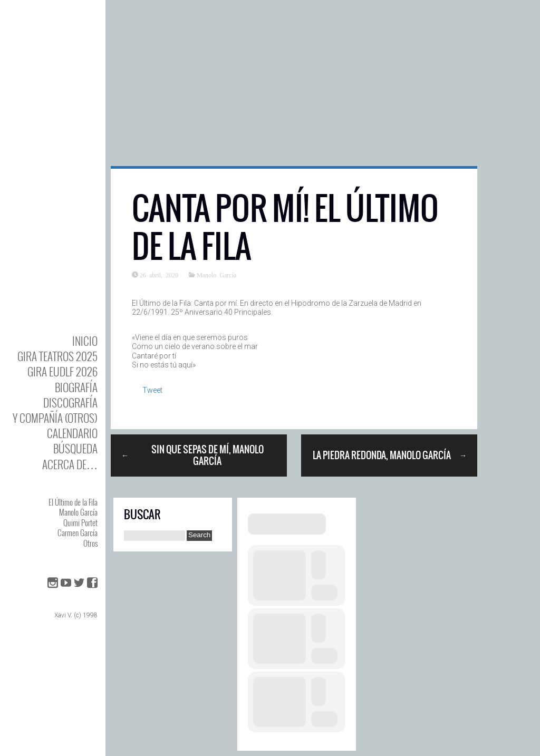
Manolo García (78, 512)
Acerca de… (70, 464)
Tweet (152, 390)
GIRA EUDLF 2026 (62, 371)
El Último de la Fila (73, 502)
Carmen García (78, 532)
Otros (90, 543)
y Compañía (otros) (55, 418)
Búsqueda (75, 448)
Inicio (85, 341)
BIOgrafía (76, 387)
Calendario (72, 433)
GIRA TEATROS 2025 (57, 356)
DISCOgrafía (70, 403)
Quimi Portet (80, 522)
